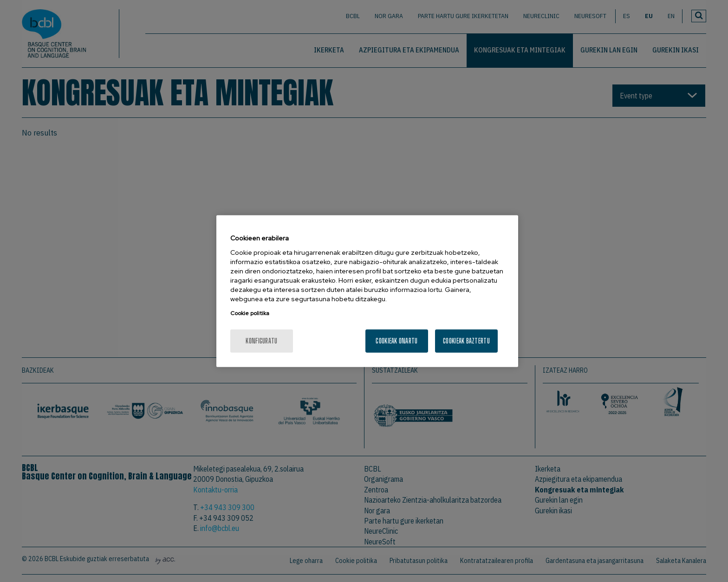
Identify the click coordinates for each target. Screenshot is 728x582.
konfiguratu (261, 340)
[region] (367, 291)
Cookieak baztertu (466, 340)
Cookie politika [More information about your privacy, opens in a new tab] (250, 313)
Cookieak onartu (396, 340)
